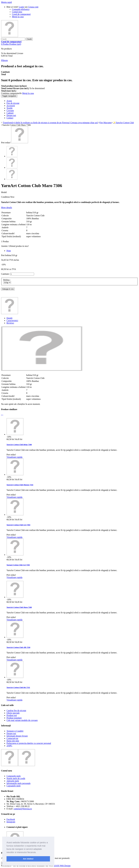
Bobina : (7, 280)
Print (9, 251)
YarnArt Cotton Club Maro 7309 (19, 607)
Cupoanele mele (14, 786)
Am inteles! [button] (28, 859)
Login (21, 7)
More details (7, 207)
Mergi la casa (18, 17)
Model (4, 192)
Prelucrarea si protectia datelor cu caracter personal (29, 743)
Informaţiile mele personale (19, 783)
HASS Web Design (62, 866)
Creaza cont (33, 7)
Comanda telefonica (21, 9)
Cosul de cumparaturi (21, 14)
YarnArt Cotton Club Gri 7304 (18, 525)
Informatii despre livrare (17, 736)
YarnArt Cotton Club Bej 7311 (18, 687)
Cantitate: (5, 274)
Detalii (10, 318)
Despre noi (11, 733)
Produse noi (12, 715)
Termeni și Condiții (15, 731)
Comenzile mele (14, 776)
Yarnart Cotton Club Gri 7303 (18, 565)
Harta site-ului (13, 741)
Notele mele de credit (16, 778)
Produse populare (14, 718)
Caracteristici (12, 321)
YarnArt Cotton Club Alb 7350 (18, 647)
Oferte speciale (13, 713)
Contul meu (17, 12)
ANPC (9, 746)
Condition (6, 197)
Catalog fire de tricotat (16, 710)
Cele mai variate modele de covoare (22, 720)
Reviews (10, 323)
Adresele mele (13, 781)
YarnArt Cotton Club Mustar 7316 (20, 485)
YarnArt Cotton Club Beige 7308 (19, 445)
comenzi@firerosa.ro (23, 809)
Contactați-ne (12, 738)
